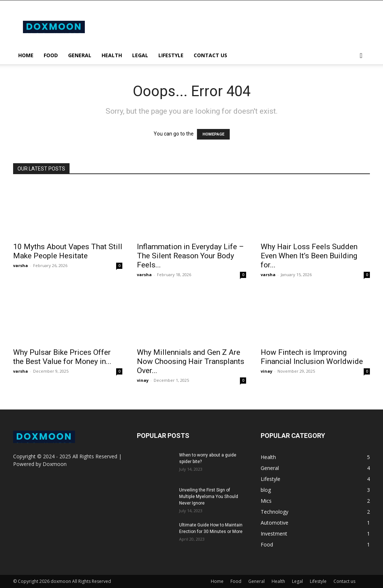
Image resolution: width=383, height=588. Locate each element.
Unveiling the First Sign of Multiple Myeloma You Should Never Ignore (209, 497)
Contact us (210, 55)
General (80, 55)
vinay (143, 380)
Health (112, 55)
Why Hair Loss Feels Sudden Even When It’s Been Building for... (309, 256)
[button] (361, 56)
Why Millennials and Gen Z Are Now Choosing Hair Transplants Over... (191, 361)
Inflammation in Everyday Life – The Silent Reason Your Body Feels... (190, 256)
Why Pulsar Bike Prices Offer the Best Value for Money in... (62, 357)
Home (26, 55)
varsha (21, 265)
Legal (140, 55)
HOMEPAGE (213, 134)
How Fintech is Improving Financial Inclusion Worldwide (312, 357)
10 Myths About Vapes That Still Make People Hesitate (68, 251)
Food (51, 55)
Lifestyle (171, 55)
